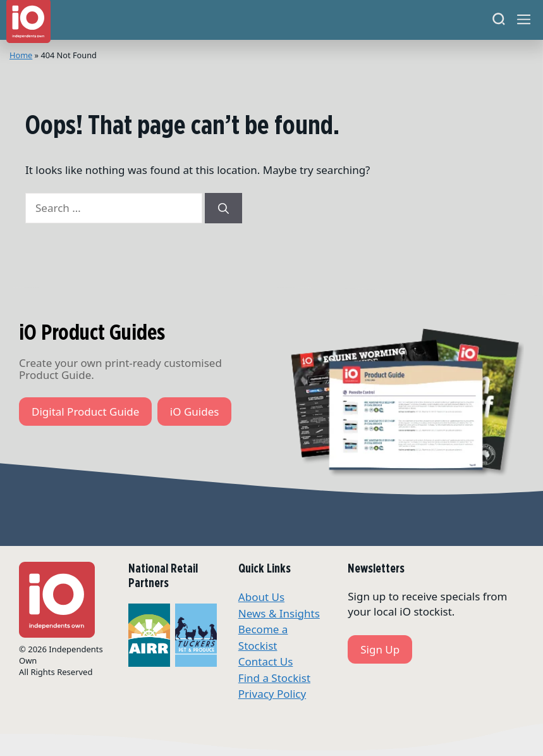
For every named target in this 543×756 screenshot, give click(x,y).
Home (21, 55)
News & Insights (279, 613)
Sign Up (380, 649)
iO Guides (195, 412)
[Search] (499, 20)
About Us (261, 597)
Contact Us (266, 661)
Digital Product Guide (85, 412)
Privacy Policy (272, 694)
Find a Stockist (274, 678)
